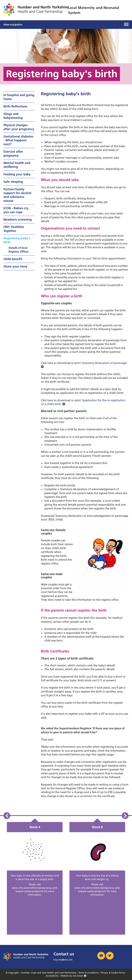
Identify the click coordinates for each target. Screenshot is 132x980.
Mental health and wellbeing (17, 165)
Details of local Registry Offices (19, 250)
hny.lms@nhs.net (63, 960)
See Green (80, 976)
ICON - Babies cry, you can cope (16, 210)
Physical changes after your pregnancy (19, 127)
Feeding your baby (17, 174)
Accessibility (52, 976)
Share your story (15, 266)
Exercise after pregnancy (13, 153)
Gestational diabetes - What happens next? (18, 140)
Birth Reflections (15, 106)
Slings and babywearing (13, 116)
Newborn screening (18, 219)
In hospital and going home (19, 97)
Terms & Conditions (89, 973)
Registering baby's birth (17, 240)
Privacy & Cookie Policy (113, 973)
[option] (35, 878)
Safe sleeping (13, 182)
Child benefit (13, 259)
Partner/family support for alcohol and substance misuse (17, 195)
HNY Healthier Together (14, 229)
